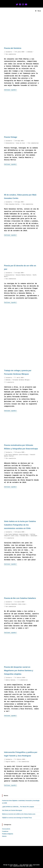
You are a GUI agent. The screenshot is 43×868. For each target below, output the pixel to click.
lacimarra (9, 52)
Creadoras (5, 831)
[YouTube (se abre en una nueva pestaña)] (26, 5)
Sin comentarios (11, 54)
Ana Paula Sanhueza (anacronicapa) (17, 455)
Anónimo (30, 52)
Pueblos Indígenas (8, 834)
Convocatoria (10, 143)
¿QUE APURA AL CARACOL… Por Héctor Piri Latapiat (18, 807)
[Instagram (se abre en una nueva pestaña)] (23, 5)
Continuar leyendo (10, 90)
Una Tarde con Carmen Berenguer (12, 810)
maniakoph (34, 536)
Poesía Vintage (11, 137)
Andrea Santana (11, 680)
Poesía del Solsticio (13, 48)
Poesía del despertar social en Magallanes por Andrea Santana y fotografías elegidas (19, 671)
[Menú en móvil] (38, 11)
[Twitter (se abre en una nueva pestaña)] (17, 5)
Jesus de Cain (20, 143)
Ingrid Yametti (11, 762)
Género (4, 836)
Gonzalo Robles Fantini (23, 275)
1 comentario (10, 382)
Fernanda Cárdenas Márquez (21, 380)
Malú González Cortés (13, 204)
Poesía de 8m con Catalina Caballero (20, 598)
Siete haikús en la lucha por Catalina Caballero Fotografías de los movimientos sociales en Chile (20, 525)
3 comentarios (23, 680)
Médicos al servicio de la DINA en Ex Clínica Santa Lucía (19, 814)
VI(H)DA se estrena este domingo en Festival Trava (17, 818)
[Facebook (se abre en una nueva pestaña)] (20, 5)
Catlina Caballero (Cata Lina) (16, 604)
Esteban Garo (25, 536)
